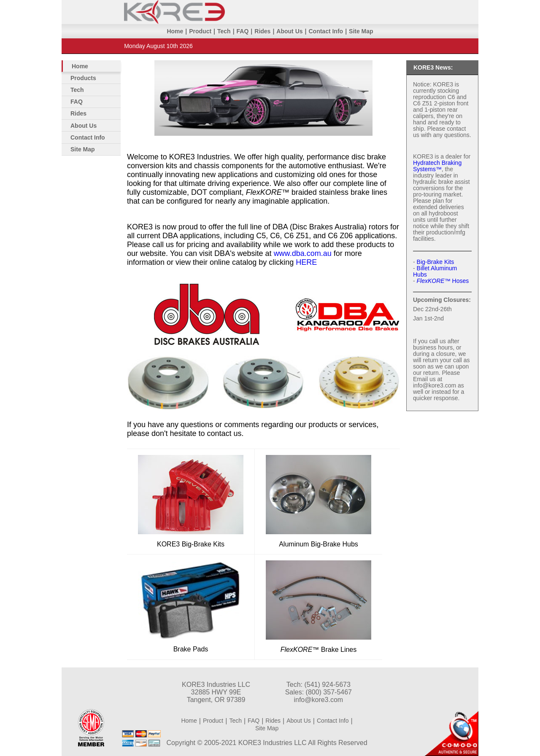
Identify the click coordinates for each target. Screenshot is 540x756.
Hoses (443, 281)
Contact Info (326, 31)
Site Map (361, 31)
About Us (289, 31)
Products (83, 78)
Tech (224, 31)
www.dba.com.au (303, 253)
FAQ (243, 31)
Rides (262, 31)
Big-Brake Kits (436, 262)
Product (200, 31)
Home (175, 31)
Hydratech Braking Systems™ (437, 166)
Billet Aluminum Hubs (435, 271)
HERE (306, 262)
